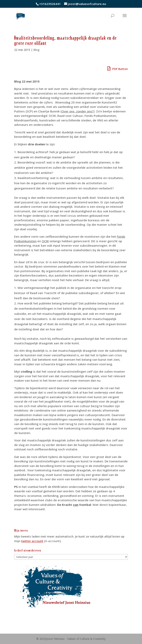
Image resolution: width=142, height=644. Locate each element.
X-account (52, 541)
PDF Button (118, 69)
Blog (36, 50)
